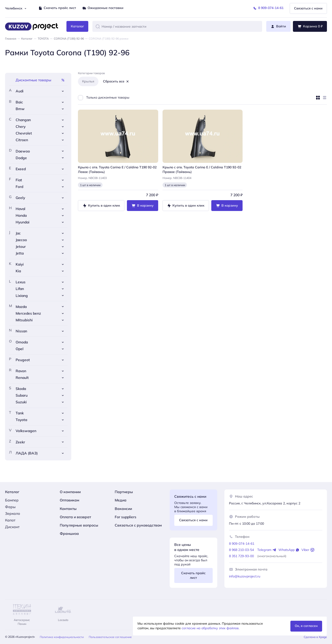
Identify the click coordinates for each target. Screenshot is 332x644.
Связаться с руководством (138, 525)
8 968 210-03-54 (241, 550)
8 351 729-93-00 (241, 556)
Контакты (68, 509)
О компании (70, 492)
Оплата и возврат (75, 517)
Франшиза (69, 533)
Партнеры (124, 492)
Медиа (121, 500)
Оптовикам (70, 500)
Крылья (88, 81)
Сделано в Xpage (315, 637)
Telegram (267, 550)
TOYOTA (43, 39)
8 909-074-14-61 (242, 544)
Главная (11, 39)
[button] (98, 26)
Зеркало (13, 513)
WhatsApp (289, 550)
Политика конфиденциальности (62, 637)
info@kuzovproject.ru (245, 576)
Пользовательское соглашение (110, 637)
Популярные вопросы (79, 525)
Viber (308, 550)
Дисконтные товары (40, 80)
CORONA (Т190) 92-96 (69, 39)
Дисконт (12, 527)
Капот (10, 520)
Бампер (12, 500)
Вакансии (123, 509)
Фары (10, 507)
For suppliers (126, 517)
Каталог (27, 39)
